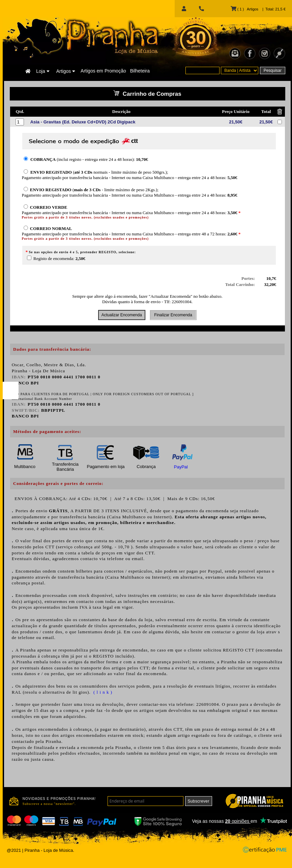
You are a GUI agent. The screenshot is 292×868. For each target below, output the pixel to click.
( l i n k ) (102, 692)
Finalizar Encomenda (173, 315)
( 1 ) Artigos (244, 9)
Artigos (66, 71)
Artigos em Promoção (103, 71)
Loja (43, 71)
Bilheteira (140, 71)
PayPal (181, 467)
